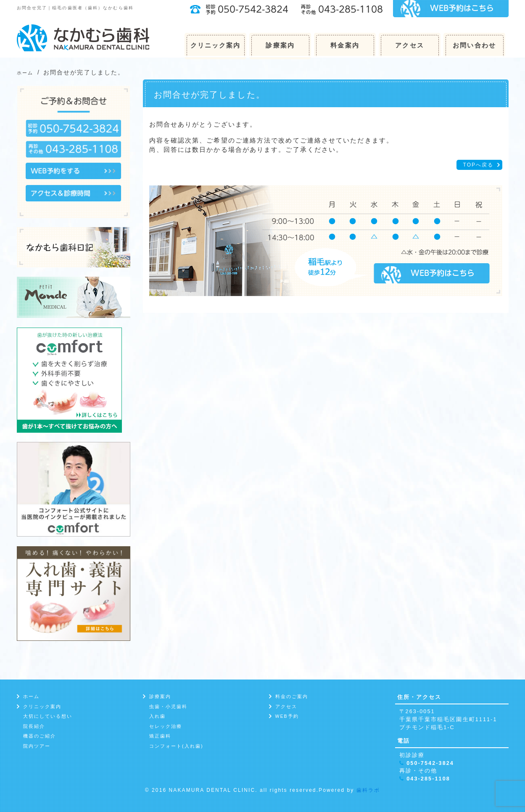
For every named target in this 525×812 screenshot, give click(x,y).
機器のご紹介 (40, 736)
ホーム (31, 696)
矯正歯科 (160, 736)
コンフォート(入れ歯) (176, 746)
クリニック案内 (216, 45)
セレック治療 (166, 726)
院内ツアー (37, 746)
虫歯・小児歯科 (169, 706)
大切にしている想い (48, 716)
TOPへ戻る (478, 165)
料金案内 (345, 45)
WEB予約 (287, 716)
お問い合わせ (474, 45)
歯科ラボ (368, 790)
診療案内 (280, 45)
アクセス (409, 45)
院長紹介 (34, 726)
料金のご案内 (292, 696)
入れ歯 (157, 716)
